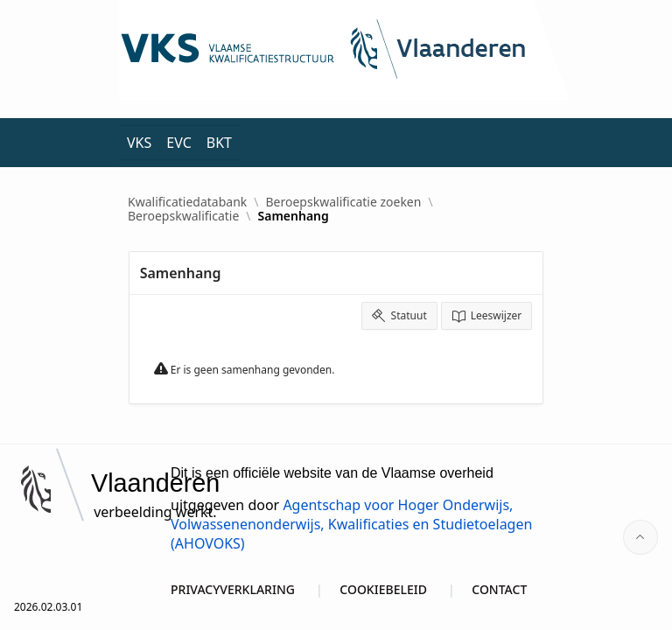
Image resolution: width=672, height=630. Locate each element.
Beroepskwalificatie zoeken (344, 202)
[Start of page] (640, 537)
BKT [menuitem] (219, 143)
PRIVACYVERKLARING (233, 589)
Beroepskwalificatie (183, 216)
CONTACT (499, 589)
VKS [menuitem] (139, 143)
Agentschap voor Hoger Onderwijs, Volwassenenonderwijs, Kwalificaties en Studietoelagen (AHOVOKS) (351, 524)
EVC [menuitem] (178, 143)
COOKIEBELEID (383, 589)
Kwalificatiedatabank (187, 202)
